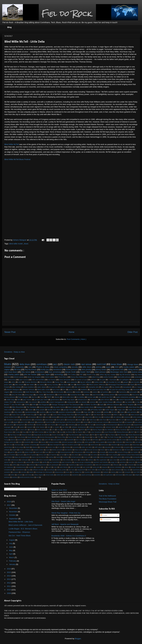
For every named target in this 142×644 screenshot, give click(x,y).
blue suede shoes (87, 407)
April (11, 554)
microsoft (136, 389)
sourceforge (51, 470)
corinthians (42, 364)
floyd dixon (112, 420)
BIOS (83, 430)
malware (8, 367)
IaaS (102, 404)
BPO (89, 430)
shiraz (126, 467)
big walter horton (59, 407)
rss (44, 467)
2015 (9, 572)
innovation (94, 400)
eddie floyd (103, 420)
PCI (65, 435)
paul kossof (97, 395)
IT (43, 415)
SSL (90, 415)
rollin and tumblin (38, 380)
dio (86, 420)
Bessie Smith (70, 372)
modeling (127, 457)
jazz (55, 364)
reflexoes (116, 465)
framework (136, 450)
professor (32, 465)
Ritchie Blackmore (134, 435)
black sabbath (73, 407)
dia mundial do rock (113, 382)
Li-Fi (87, 432)
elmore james (19, 377)
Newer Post (10, 332)
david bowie (95, 445)
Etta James (26, 372)
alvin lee (23, 417)
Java (61, 432)
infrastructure (82, 400)
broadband (107, 417)
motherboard (14, 460)
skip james (136, 380)
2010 (9, 590)
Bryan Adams (8, 432)
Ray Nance (112, 435)
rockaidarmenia (21, 467)
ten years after (23, 430)
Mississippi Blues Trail (108, 502)
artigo (40, 440)
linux (114, 400)
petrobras (123, 462)
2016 (9, 569)
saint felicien (64, 467)
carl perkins (104, 392)
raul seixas (86, 364)
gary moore (27, 400)
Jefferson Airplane (113, 404)
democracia (105, 445)
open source (24, 380)
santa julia (96, 467)
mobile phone (117, 457)
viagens (7, 392)
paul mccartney (67, 462)
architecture (39, 372)
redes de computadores (103, 465)
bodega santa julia (10, 442)
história (88, 452)
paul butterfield (54, 462)
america (20, 440)
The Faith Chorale (113, 437)
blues (26, 244)
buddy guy (45, 370)
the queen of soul (81, 380)
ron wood (97, 412)
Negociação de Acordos (41, 435)
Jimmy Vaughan (128, 404)
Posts (104, 515)
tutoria (6, 475)
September (14, 519)
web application (108, 475)
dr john (114, 392)
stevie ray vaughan (34, 377)
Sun (94, 437)
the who (114, 412)
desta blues (136, 445)
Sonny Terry (59, 382)
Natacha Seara (26, 435)
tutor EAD (137, 472)
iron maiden (134, 452)
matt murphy (51, 425)
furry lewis (56, 389)
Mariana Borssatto (122, 432)
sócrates (24, 472)
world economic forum (27, 477)
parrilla (44, 462)
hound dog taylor (68, 400)
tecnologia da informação (44, 472)
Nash (6, 435)
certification (119, 442)
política (15, 465)
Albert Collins (81, 385)
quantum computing (66, 412)
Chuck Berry (63, 377)
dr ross (60, 447)
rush (49, 467)
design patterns (125, 445)
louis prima (10, 425)
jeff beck (94, 380)
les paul (103, 380)
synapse (16, 472)
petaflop (43, 402)
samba (106, 412)
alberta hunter (58, 392)
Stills (81, 437)
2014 (9, 576)
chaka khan (129, 442)
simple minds (136, 467)
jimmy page (29, 395)
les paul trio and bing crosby (120, 389)
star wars (72, 470)
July (11, 543)
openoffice (123, 460)
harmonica (123, 392)
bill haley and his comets (109, 440)
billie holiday (16, 387)
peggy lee (114, 462)
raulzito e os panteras (86, 465)
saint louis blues (11, 372)
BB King (17, 370)
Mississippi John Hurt (119, 372)
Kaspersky (20, 367)
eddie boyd (93, 420)
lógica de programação (22, 457)
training (113, 472)
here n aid (54, 452)
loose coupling (113, 455)
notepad (83, 460)
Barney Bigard (97, 430)
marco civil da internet (39, 457)
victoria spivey (18, 392)
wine (20, 382)
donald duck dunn (54, 410)
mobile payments (105, 457)
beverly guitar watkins (66, 417)
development (71, 420)
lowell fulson (8, 457)
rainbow (64, 465)
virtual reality (50, 475)
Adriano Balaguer (13, 389)
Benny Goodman (121, 430)
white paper (129, 475)
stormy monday (53, 385)
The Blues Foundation (108, 499)
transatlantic (127, 387)
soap (28, 470)
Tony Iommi (107, 415)
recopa (78, 412)
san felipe (65, 427)
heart (47, 452)
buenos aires (137, 372)
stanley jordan (61, 470)
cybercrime (11, 380)
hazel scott (39, 452)
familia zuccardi (57, 450)
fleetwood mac (117, 450)
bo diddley (81, 397)
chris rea (9, 445)
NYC (138, 432)
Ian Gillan (49, 432)
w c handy (138, 387)
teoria (68, 472)
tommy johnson (10, 397)
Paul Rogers (85, 435)
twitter (13, 475)
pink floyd (52, 412)
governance (55, 400)
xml (37, 477)
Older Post (132, 332)
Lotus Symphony (96, 432)
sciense (93, 402)
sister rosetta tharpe (106, 402)
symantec (7, 472)
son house (52, 380)
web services (132, 412)
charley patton (14, 374)
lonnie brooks (63, 395)
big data (88, 440)
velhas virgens (38, 475)
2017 (9, 505)
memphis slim (94, 387)
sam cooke (86, 467)
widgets (137, 475)
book (20, 442)
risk (49, 427)
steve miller (91, 470)
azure (47, 417)
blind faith (132, 440)
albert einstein (135, 415)
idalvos (95, 452)
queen (22, 427)
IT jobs (48, 415)
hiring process (78, 452)
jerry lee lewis (17, 395)
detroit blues (8, 447)
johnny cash (43, 455)
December (14, 508)
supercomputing (123, 395)
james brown (73, 389)
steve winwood (116, 470)
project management (57, 402)
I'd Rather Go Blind (90, 404)
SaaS (132, 385)
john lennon (105, 400)
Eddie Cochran (39, 432)
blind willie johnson (124, 377)
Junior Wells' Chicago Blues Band (64, 415)
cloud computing (61, 367)
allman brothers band (11, 417)
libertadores (51, 395)
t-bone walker (49, 377)
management (20, 425)
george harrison (69, 410)
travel (120, 472)
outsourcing (99, 425)
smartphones (8, 470)
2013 (9, 579)
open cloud (113, 460)
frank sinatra (131, 420)
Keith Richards (31, 392)
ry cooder (56, 427)
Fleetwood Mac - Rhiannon (19, 532)
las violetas (85, 455)
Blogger (78, 639)
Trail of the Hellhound (107, 496)
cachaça (79, 442)
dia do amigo (19, 447)
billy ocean (122, 440)
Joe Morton (69, 432)
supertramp (136, 470)
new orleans (67, 460)
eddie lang (11, 400)
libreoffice (103, 455)
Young (6, 440)
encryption (127, 447)
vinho (13, 382)
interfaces (111, 452)
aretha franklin (108, 377)
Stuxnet (87, 437)
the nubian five (77, 472)
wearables (97, 475)
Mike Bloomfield (18, 407)
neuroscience (56, 460)
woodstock (57, 370)
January (13, 564)
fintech (103, 450)
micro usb (87, 457)
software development (79, 427)
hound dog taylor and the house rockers (68, 422)
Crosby (18, 432)
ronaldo (31, 467)
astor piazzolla (72, 382)
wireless (15, 477)
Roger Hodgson (9, 437)
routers (38, 467)
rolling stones (133, 370)
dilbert (80, 420)
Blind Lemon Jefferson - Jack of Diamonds (25, 525)
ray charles (116, 387)
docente (43, 447)
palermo (29, 462)
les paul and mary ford (98, 389)
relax (123, 465)
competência (43, 445)
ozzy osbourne (19, 462)
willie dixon (87, 367)
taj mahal (128, 402)
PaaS (42, 397)
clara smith (8, 410)
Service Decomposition (47, 437)
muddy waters (129, 367)
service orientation (116, 467)
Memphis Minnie (46, 382)
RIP (81, 374)
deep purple (40, 410)
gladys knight (29, 452)
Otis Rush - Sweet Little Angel (63, 501)
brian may (98, 417)
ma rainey (41, 385)
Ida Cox (34, 397)
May (11, 550)
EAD (30, 432)
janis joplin (133, 392)
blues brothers (29, 387)
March (12, 557)
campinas (127, 417)
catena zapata (100, 442)
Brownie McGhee (31, 382)
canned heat (121, 407)
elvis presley (87, 370)
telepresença (59, 472)
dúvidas (68, 447)
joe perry (21, 455)
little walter (30, 385)
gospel (126, 382)
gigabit (16, 422)
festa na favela (79, 450)
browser (36, 442)
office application (101, 460)
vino (72, 385)
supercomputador (10, 430)
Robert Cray (91, 374)
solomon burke (111, 427)
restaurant (130, 465)
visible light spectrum (63, 475)
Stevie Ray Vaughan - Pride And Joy (66, 513)
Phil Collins (72, 374)
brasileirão (27, 442)
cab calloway (117, 417)
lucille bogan (110, 410)
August (12, 540)
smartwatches (20, 470)
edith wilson (98, 447)
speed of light (123, 427)
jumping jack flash (116, 422)
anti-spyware (32, 417)
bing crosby (88, 417)
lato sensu (94, 455)
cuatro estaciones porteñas (126, 397)
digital (28, 447)
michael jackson (76, 457)
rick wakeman (9, 467)
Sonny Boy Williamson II (79, 377)
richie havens (40, 427)
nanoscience (21, 402)
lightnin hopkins (66, 387)
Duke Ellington (23, 397)
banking (54, 417)
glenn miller (24, 422)
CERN (27, 404)
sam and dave (75, 467)
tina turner (136, 395)
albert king (96, 377)
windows (7, 477)
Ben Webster (109, 430)
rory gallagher (124, 380)
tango (6, 382)
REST (49, 397)
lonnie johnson (72, 370)
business (87, 392)
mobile (95, 457)
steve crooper (135, 427)
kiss (68, 455)
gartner (12, 452)
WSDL (133, 437)
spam (108, 367)
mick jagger (62, 425)
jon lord (62, 455)
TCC (99, 437)
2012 (9, 583)
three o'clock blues (43, 430)
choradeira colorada (13, 420)
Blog (9, 27)
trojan (122, 412)
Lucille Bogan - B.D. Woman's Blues (23, 529)
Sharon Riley (61, 437)
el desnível (117, 447)
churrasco (18, 445)
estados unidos (38, 450)
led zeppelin (128, 422)
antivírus (69, 392)
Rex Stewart (122, 435)
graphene (40, 422)
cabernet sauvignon (68, 442)
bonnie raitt (91, 397)
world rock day (68, 430)
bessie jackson (45, 407)
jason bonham (11, 455)
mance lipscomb (125, 400)
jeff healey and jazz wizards (99, 422)
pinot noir (132, 462)
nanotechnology (31, 412)
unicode (20, 475)
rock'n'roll (101, 364)
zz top (137, 402)
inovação (103, 452)
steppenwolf (81, 470)
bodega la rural (102, 407)
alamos (13, 440)
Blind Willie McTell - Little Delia (21, 522)
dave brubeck (49, 420)
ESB (34, 404)
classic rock (69, 364)
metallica (66, 457)
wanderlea (75, 475)
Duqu (24, 432)
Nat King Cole (15, 435)
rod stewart (83, 402)
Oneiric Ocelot (56, 435)
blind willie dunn (68, 397)
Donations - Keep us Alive (14, 352)
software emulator (38, 470)
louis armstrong (55, 372)
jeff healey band (96, 410)
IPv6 (38, 415)
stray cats (127, 470)
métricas (33, 460)
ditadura (35, 447)
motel (6, 460)
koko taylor (45, 374)
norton (75, 460)
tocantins (87, 472)
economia (76, 447)
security (75, 367)
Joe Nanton (79, 432)
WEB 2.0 (116, 415)
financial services (92, 450)
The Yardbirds (32, 407)
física (6, 452)
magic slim (121, 410)
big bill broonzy (125, 374)
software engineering (96, 427)
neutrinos (43, 412)
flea (109, 450)
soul (30, 367)
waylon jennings (86, 475)
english (15, 450)
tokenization (97, 472)
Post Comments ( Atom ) (77, 339)
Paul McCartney (74, 435)
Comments (106, 520)
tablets (31, 472)
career (95, 392)
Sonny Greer (72, 437)
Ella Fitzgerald (44, 404)
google (32, 422)
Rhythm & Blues (43, 367)
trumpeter (128, 472)
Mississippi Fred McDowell (118, 385)
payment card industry (101, 462)
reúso (138, 465)
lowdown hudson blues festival (130, 455)
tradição (106, 472)
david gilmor (60, 420)
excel (48, 450)
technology (59, 374)
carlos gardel (89, 442)
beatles (78, 392)
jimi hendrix (135, 382)
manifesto (30, 425)
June (11, 547)
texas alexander (65, 380)
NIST (132, 432)
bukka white (99, 382)
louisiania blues (76, 395)
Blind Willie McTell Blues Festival (17, 159)
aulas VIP (47, 440)
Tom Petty (125, 437)
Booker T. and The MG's (13, 404)
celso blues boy (134, 407)
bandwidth (70, 440)
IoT (56, 432)
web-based (119, 475)
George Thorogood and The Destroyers (66, 404)
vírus (59, 430)
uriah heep (28, 475)
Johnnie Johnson (28, 389)
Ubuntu (57, 397)
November (14, 512)
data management (56, 445)
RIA (93, 435)
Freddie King (30, 415)
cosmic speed (20, 410)
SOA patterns (81, 415)
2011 (9, 586)
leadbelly (84, 389)
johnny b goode (31, 455)
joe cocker (40, 395)
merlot (58, 457)
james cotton (83, 410)
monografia (136, 457)
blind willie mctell (16, 244)
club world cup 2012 (106, 397)
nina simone (33, 402)
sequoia (105, 467)
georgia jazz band (41, 400)
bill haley (96, 440)
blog (139, 440)
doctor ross (52, 447)
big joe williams (86, 382)
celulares (110, 442)
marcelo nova (40, 425)
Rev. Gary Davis (45, 392)
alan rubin (125, 415)
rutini (55, 467)
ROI (98, 435)
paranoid (37, 462)
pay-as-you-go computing (83, 462)
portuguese (23, 465)
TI (104, 437)
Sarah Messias (32, 437)
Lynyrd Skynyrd (109, 432)
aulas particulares (59, 440)
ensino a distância (25, 450)
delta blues (25, 364)
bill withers (79, 417)
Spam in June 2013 (59, 490)
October (13, 515)
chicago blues (133, 364)
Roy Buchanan (31, 370)
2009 (9, 593)
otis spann (105, 387)
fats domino (68, 450)
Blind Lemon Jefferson (97, 385)
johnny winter (101, 370)
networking (71, 425)
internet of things (123, 452)
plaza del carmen (125, 425)
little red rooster (80, 387)
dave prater (84, 445)
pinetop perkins (109, 395)
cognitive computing (30, 445)
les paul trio (53, 387)
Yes (139, 437)
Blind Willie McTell (12, 144)
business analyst (54, 442)
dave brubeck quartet (71, 445)
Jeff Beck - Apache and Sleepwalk (65, 524)
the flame (64, 385)
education (108, 447)
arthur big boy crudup (108, 374)
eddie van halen (87, 447)
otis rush (90, 425)
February (13, 561)
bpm (112, 407)
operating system (134, 460)
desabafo (114, 445)
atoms (41, 417)
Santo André (21, 437)
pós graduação (54, 465)
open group (81, 425)
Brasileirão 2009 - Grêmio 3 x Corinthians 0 (69, 536)
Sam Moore (97, 415)
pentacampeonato (111, 425)
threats (32, 430)
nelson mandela (44, 460)
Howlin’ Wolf (85, 372)
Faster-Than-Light (17, 415)
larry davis (75, 455)
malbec (87, 395)
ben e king (79, 440)
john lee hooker (30, 374)
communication (27, 420)
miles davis (18, 412)
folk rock (121, 420)
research (30, 427)
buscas (43, 442)
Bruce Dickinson (135, 430)
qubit (15, 427)
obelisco (91, 460)
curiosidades (38, 420)
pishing (99, 367)
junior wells (8, 385)
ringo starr (87, 412)
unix (53, 430)
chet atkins (139, 442)
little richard (19, 385)
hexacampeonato (66, 452)
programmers (42, 465)
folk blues (127, 450)
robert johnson (100, 372)
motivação (24, 460)
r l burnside (112, 380)
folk (19, 400)
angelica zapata (31, 440)
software (119, 402)
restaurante (71, 402)
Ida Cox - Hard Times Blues (20, 536)
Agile (77, 430)
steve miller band (103, 470)
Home (72, 332)
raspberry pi (72, 465)
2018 (9, 502)
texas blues (116, 364)
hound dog (49, 422)
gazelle (20, 452)
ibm (64, 389)
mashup (51, 457)
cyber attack (41, 387)
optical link (8, 462)
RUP (104, 435)
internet (86, 422)
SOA (117, 367)
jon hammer (53, 455)
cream (30, 410)
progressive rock (117, 370)
